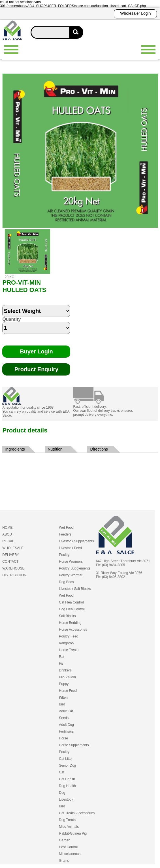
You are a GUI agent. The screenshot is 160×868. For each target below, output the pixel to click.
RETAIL (8, 541)
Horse (63, 738)
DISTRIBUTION (14, 575)
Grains (64, 861)
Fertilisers (66, 731)
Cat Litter (66, 759)
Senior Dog (67, 765)
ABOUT (8, 534)
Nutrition (55, 449)
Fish (62, 664)
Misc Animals (69, 827)
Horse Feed (68, 691)
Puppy (64, 684)
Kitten (63, 698)
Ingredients (15, 449)
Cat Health (67, 779)
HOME (7, 528)
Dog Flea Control (72, 609)
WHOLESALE (13, 548)
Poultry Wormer (71, 575)
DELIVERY (11, 555)
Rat (62, 657)
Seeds (64, 718)
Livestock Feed (70, 548)
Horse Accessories (73, 630)
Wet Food (66, 528)
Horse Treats (69, 650)
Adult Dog (66, 725)
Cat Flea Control (71, 602)
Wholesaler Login (135, 13)
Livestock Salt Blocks (75, 589)
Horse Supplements (74, 745)
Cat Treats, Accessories (77, 813)
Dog (62, 793)
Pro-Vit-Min (67, 677)
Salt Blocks (67, 616)
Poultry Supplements (75, 568)
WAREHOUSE (13, 568)
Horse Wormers (71, 562)
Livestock (66, 799)
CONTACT (10, 562)
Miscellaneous (70, 854)
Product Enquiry (37, 369)
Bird (62, 704)
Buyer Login (36, 351)
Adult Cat (66, 711)
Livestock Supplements (76, 541)
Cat (62, 772)
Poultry (64, 555)
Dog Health (67, 786)
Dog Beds (66, 582)
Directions (99, 449)
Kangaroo (66, 643)
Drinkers (65, 670)
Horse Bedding (70, 623)
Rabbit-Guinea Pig (73, 833)
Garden (65, 840)
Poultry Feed (69, 636)
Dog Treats (67, 820)
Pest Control (68, 847)
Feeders (65, 534)
